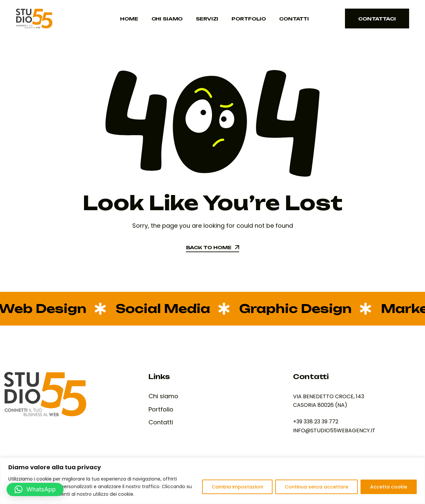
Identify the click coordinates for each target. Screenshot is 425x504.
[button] (35, 489)
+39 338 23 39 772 (316, 422)
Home (129, 19)
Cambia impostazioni (237, 487)
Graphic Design (290, 309)
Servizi (207, 19)
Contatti (294, 19)
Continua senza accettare (317, 487)
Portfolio (249, 19)
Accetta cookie (389, 487)
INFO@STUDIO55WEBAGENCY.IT (334, 430)
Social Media (158, 309)
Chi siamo (167, 19)
